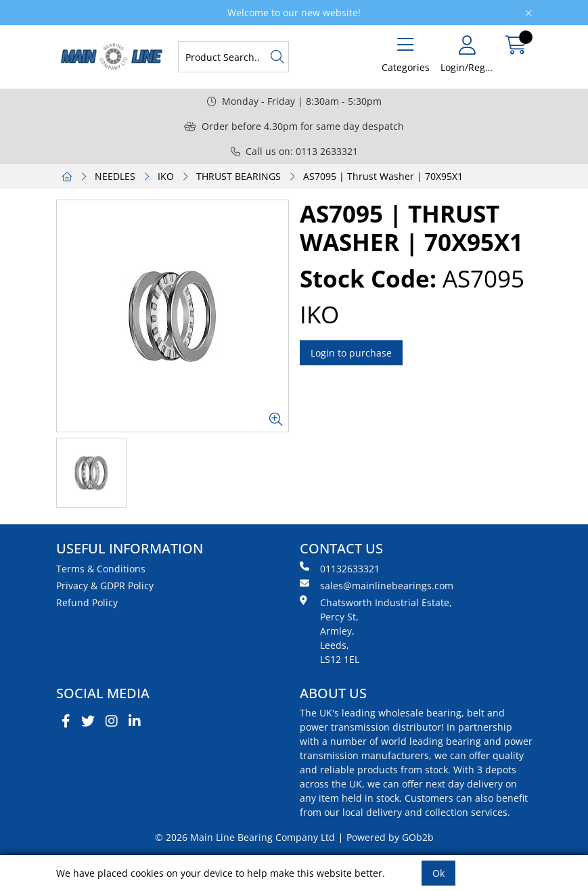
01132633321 (340, 568)
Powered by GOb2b (390, 837)
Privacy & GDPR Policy (105, 586)
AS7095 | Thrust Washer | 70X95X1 (383, 176)
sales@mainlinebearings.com (377, 585)
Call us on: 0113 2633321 (294, 151)
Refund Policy (87, 602)
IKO (166, 176)
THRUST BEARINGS (239, 176)
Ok (438, 873)
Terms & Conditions (101, 569)
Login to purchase (351, 353)
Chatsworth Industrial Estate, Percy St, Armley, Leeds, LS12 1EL (376, 631)
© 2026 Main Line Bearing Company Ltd (245, 837)
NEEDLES (115, 176)
